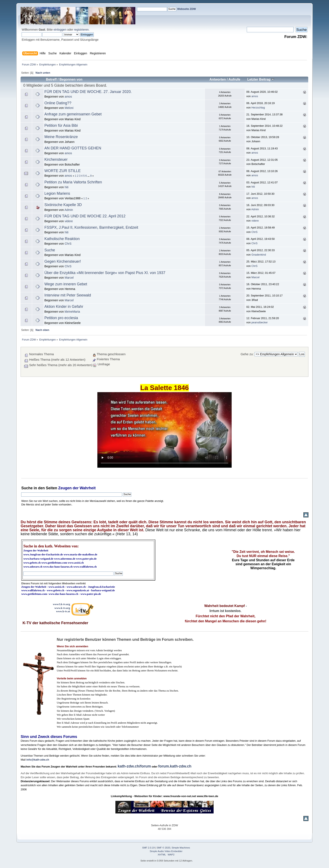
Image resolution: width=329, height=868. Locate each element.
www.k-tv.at (63, 611)
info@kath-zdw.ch (38, 760)
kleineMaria (72, 312)
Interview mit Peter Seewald (68, 295)
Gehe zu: (247, 354)
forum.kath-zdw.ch (175, 766)
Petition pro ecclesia (61, 318)
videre (69, 221)
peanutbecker (260, 322)
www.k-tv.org (62, 608)
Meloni (69, 108)
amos (68, 97)
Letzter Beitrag (261, 79)
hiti (67, 187)
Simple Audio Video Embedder (166, 851)
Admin (69, 210)
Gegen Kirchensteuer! (63, 261)
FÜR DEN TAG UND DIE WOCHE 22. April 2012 (85, 216)
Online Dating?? (58, 103)
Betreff (51, 79)
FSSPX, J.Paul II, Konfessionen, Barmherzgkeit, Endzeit (91, 227)
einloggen (60, 30)
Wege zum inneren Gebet (66, 284)
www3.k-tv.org (61, 604)
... (89, 176)
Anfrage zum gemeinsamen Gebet (73, 114)
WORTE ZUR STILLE (63, 171)
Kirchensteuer (56, 159)
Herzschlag (258, 108)
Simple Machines (181, 848)
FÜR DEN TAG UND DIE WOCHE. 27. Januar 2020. (88, 92)
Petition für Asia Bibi (61, 125)
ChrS (254, 232)
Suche (50, 250)
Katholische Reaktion (62, 239)
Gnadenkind (259, 255)
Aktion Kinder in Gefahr (64, 307)
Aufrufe (234, 79)
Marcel (69, 278)
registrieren (81, 30)
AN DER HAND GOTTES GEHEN (73, 148)
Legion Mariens (57, 193)
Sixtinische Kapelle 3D (63, 205)
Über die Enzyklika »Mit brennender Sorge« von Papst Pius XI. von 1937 (105, 273)
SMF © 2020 (164, 848)
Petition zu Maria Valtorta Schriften (73, 182)
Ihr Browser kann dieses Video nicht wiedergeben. (164, 430)
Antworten (218, 79)
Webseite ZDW (187, 9)
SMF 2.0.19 (149, 848)
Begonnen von (71, 79)
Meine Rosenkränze (61, 137)
